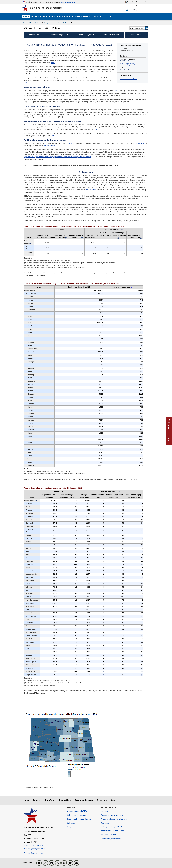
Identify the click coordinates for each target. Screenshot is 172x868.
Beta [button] (108, 16)
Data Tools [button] (48, 16)
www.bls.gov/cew (49, 146)
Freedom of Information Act (112, 815)
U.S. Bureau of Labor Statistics (46, 8)
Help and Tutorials (108, 835)
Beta (113, 800)
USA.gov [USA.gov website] (70, 827)
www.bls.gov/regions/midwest (129, 65)
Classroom (102, 800)
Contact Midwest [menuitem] (137, 35)
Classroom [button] (97, 16)
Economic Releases (84, 800)
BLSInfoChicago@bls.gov (127, 63)
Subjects (37, 800)
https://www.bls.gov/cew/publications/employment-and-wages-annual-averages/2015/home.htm (57, 157)
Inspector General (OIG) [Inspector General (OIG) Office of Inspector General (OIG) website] (77, 811)
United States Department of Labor (137, 2)
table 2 (26, 83)
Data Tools (50, 800)
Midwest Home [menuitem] (35, 35)
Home (27, 800)
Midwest (66, 23)
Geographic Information (52, 23)
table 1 (53, 63)
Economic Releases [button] (80, 16)
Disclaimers (105, 823)
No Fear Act (71, 823)
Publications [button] (63, 16)
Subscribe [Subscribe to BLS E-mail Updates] (147, 6)
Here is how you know (67, 2)
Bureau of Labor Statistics (32, 23)
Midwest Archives (111, 35)
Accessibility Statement (111, 839)
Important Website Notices (112, 831)
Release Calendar (136, 6)
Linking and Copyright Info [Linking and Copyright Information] (112, 827)
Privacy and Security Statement (114, 819)
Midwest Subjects (85, 35)
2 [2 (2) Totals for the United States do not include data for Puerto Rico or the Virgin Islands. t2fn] (35, 290)
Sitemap (104, 811)
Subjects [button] (35, 16)
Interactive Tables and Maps (128, 79)
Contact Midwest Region (33, 853)
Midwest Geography (59, 35)
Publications (65, 800)
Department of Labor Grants (79, 819)
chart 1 (53, 136)
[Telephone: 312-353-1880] (43, 845)
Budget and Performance (77, 815)
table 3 (70, 143)
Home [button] (25, 16)
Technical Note (141, 143)
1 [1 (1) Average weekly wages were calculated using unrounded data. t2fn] (131, 287)
